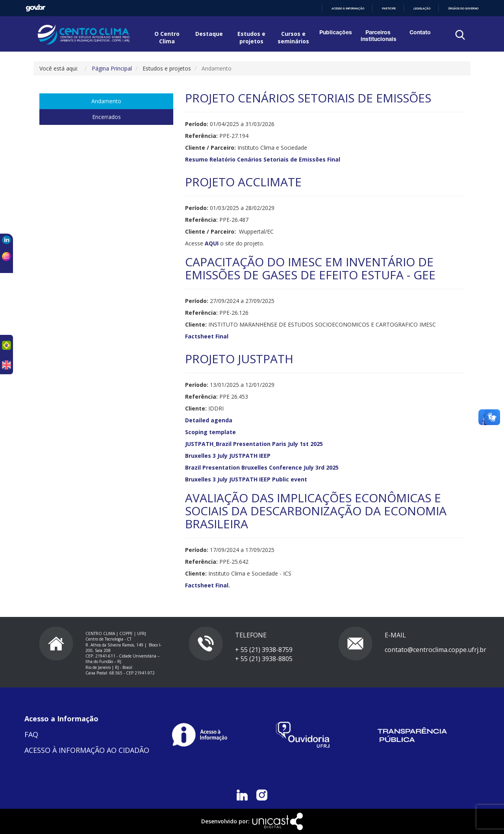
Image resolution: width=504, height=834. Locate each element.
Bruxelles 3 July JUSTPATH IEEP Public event (246, 479)
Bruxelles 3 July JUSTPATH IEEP (228, 456)
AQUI (212, 243)
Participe (389, 8)
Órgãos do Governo (463, 8)
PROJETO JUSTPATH (239, 359)
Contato (420, 33)
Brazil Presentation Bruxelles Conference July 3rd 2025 (262, 467)
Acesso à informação (348, 8)
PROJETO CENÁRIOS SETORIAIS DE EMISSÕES (308, 98)
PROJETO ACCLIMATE (243, 182)
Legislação (422, 8)
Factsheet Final (207, 336)
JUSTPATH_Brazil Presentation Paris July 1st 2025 (254, 444)
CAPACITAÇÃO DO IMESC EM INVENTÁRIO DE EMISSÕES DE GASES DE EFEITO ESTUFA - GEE (310, 268)
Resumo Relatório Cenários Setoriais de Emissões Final (263, 159)
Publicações (336, 33)
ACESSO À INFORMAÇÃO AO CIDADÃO (87, 750)
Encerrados (107, 117)
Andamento (106, 101)
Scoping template (210, 432)
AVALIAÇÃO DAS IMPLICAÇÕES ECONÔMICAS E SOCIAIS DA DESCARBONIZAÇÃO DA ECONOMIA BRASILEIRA (316, 511)
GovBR (35, 8)
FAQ (31, 734)
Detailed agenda (209, 420)
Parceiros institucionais (378, 36)
